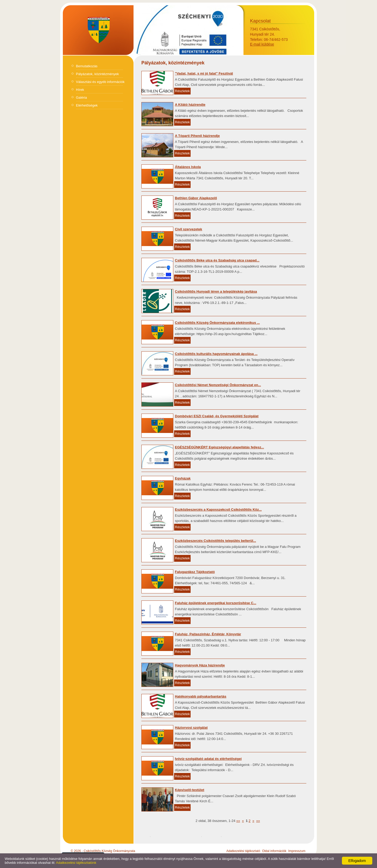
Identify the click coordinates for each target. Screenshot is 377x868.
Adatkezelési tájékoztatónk (76, 863)
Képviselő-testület (190, 790)
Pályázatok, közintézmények (97, 74)
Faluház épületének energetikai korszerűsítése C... (216, 603)
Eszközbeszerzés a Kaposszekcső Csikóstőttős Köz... (218, 510)
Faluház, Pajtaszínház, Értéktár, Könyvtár (208, 634)
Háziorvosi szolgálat (191, 728)
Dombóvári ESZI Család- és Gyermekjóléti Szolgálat (217, 416)
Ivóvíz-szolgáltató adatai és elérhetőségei (208, 759)
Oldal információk (274, 851)
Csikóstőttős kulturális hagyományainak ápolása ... (216, 354)
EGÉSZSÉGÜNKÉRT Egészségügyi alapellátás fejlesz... (219, 447)
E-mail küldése (262, 44)
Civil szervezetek (188, 229)
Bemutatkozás (87, 66)
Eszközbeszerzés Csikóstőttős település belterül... (215, 541)
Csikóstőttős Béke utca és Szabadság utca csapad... (217, 260)
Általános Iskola (188, 167)
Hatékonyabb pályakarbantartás (201, 696)
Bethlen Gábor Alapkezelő (196, 198)
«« (238, 821)
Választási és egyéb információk (100, 82)
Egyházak (183, 478)
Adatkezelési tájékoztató (243, 851)
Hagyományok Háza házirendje (200, 665)
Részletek (182, 91)
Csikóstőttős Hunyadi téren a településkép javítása (216, 291)
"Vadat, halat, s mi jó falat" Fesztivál (204, 73)
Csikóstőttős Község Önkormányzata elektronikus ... (217, 323)
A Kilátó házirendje (190, 105)
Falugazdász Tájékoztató (195, 572)
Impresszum (297, 851)
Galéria (81, 98)
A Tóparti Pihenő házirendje (197, 136)
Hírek (80, 90)
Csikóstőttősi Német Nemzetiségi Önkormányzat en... (218, 385)
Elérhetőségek (87, 105)
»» (258, 821)
